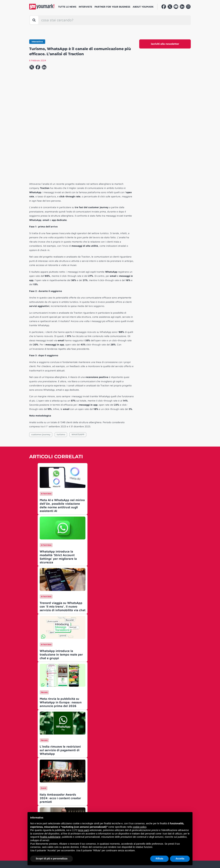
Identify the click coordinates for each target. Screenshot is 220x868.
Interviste (85, 7)
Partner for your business (112, 7)
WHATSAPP (78, 382)
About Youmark (143, 7)
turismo (61, 382)
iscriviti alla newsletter (165, 44)
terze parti (84, 830)
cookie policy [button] (139, 827)
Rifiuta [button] (159, 859)
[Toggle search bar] (34, 20)
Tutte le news (67, 7)
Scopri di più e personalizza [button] (52, 859)
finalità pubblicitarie (50, 837)
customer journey (41, 382)
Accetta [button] (180, 859)
